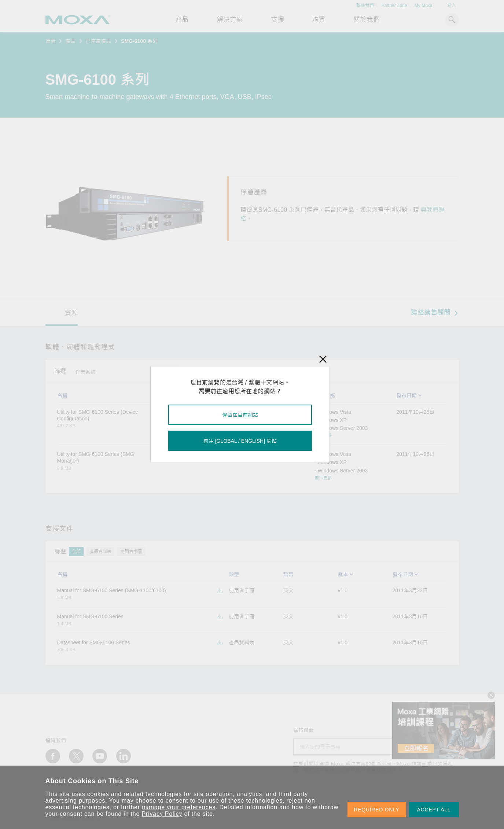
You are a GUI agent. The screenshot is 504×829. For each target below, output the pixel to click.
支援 (277, 20)
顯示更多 (323, 435)
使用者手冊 (131, 552)
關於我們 (367, 20)
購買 (319, 20)
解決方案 (230, 20)
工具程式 (213, 371)
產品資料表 (100, 552)
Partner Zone (394, 5)
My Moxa (424, 5)
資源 (71, 313)
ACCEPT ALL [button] (434, 810)
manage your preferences (179, 807)
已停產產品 (98, 41)
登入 (452, 5)
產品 (70, 41)
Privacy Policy (162, 814)
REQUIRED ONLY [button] (377, 810)
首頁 (51, 41)
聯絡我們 (365, 5)
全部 (191, 371)
